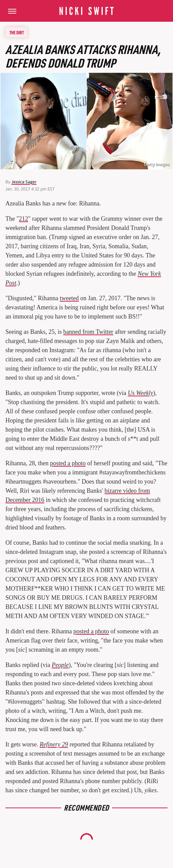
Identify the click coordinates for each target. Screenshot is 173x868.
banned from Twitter (88, 332)
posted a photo (68, 463)
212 (24, 219)
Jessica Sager (24, 182)
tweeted (69, 298)
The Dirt (17, 32)
